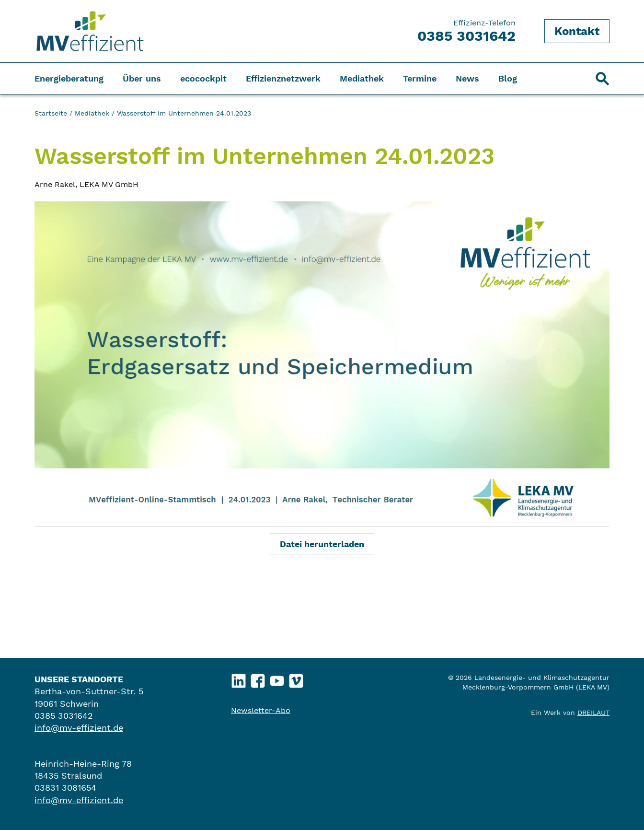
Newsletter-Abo (261, 710)
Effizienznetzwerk (283, 78)
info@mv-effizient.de (79, 728)
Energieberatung (69, 78)
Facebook (258, 679)
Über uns (142, 78)
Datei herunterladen (322, 544)
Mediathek (362, 78)
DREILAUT (593, 713)
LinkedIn (239, 679)
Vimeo (296, 679)
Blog (508, 78)
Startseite (51, 113)
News (467, 78)
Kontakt (577, 31)
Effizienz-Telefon (466, 31)
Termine (420, 78)
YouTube (277, 679)
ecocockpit (203, 78)
